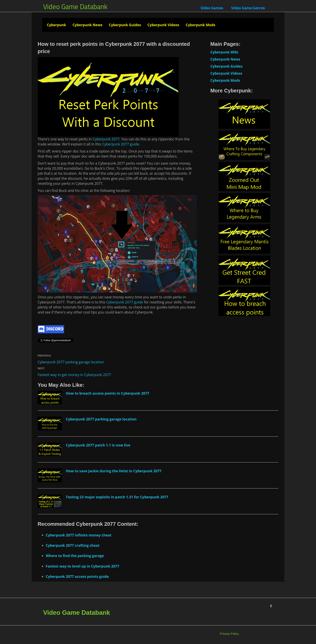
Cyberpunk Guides (125, 25)
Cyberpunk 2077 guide (121, 144)
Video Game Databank (75, 6)
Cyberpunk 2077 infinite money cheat (79, 535)
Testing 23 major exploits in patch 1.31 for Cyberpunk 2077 (117, 497)
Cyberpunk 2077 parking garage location (71, 362)
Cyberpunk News (87, 25)
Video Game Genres (248, 8)
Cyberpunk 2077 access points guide (77, 576)
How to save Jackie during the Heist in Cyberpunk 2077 (114, 471)
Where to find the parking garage (75, 556)
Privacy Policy (229, 634)
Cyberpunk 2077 (106, 139)
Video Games (212, 8)
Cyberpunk (56, 25)
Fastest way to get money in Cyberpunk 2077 (74, 375)
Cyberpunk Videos (163, 25)
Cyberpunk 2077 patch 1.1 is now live (98, 445)
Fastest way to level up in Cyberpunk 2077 (83, 566)
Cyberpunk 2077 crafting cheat (73, 545)
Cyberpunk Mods (200, 25)
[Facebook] (271, 606)
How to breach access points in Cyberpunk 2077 (108, 393)
